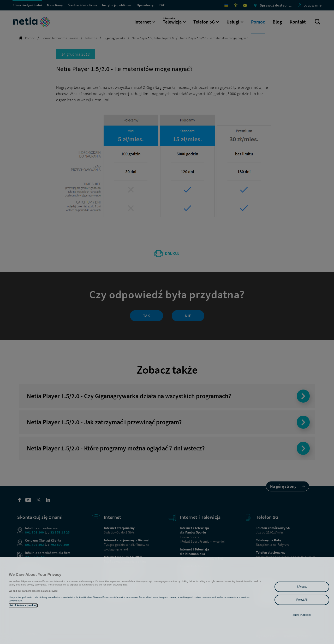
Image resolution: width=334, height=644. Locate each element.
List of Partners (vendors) (23, 605)
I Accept (302, 587)
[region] (167, 601)
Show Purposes (302, 615)
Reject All (302, 600)
